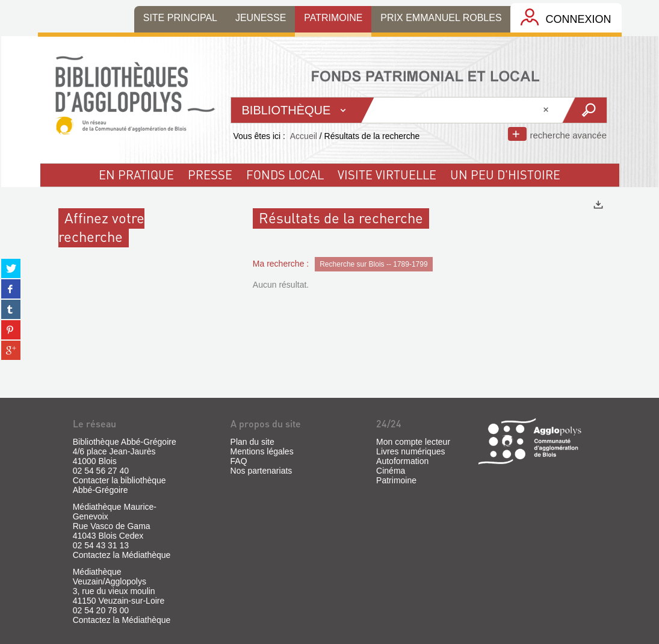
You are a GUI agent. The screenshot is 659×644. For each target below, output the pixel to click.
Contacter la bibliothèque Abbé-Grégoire (119, 485)
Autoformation (402, 461)
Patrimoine (396, 480)
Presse (210, 175)
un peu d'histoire (505, 175)
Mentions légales (262, 451)
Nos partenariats (261, 471)
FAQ (239, 461)
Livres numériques (410, 451)
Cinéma (391, 471)
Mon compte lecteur (413, 442)
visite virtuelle (387, 175)
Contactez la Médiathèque (122, 555)
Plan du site (252, 442)
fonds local (285, 175)
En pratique (136, 175)
